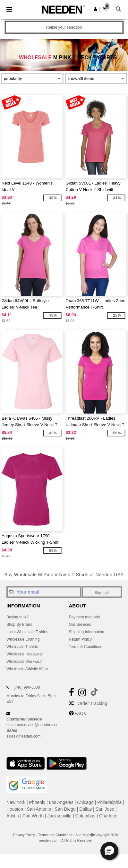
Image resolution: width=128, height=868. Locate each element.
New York (16, 802)
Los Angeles (61, 802)
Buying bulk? (17, 617)
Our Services (80, 625)
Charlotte (108, 816)
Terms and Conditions (55, 835)
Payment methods (85, 617)
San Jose (105, 809)
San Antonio (39, 809)
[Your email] (44, 592)
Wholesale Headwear (25, 654)
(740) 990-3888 (27, 687)
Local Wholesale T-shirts (27, 632)
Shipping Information (87, 632)
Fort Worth (33, 816)
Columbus (85, 816)
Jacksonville (60, 816)
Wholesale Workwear (25, 662)
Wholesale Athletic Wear (27, 669)
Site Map (82, 835)
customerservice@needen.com (33, 725)
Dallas (85, 809)
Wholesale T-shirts (22, 647)
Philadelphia (109, 802)
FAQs (80, 713)
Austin (13, 816)
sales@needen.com (23, 736)
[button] (95, 9)
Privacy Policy (24, 835)
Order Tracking (92, 703)
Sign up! (102, 593)
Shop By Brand (19, 625)
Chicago (85, 802)
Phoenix (37, 802)
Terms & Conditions (86, 647)
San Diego (65, 809)
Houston (15, 809)
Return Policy (80, 639)
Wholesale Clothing (23, 639)
